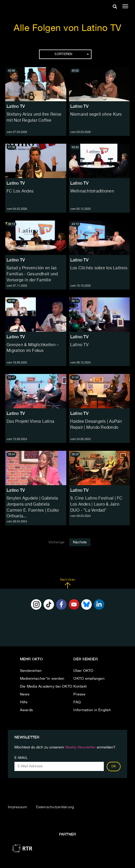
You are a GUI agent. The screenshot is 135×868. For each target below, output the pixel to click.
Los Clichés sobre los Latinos (99, 268)
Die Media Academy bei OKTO (46, 687)
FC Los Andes (20, 191)
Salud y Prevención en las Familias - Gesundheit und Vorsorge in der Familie (32, 274)
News (25, 694)
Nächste (80, 542)
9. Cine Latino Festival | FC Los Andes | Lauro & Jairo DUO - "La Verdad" (96, 505)
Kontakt (80, 687)
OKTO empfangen (89, 679)
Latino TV (16, 106)
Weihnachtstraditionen (92, 191)
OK (114, 767)
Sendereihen (31, 671)
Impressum (17, 807)
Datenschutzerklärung (55, 807)
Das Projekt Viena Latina (30, 422)
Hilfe (24, 702)
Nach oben (67, 583)
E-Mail (21, 758)
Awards (26, 710)
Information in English (92, 710)
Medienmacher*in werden (42, 679)
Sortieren (72, 54)
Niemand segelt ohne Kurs (96, 115)
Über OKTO (83, 671)
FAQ (77, 702)
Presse (79, 694)
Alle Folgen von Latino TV (67, 28)
